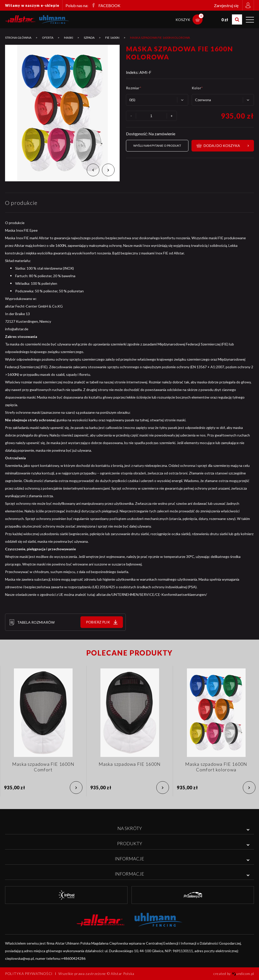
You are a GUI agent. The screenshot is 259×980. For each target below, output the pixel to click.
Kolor (197, 88)
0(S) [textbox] (132, 100)
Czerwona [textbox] (203, 100)
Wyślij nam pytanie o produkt (157, 146)
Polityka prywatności (29, 974)
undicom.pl (243, 974)
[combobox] (157, 100)
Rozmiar (134, 88)
